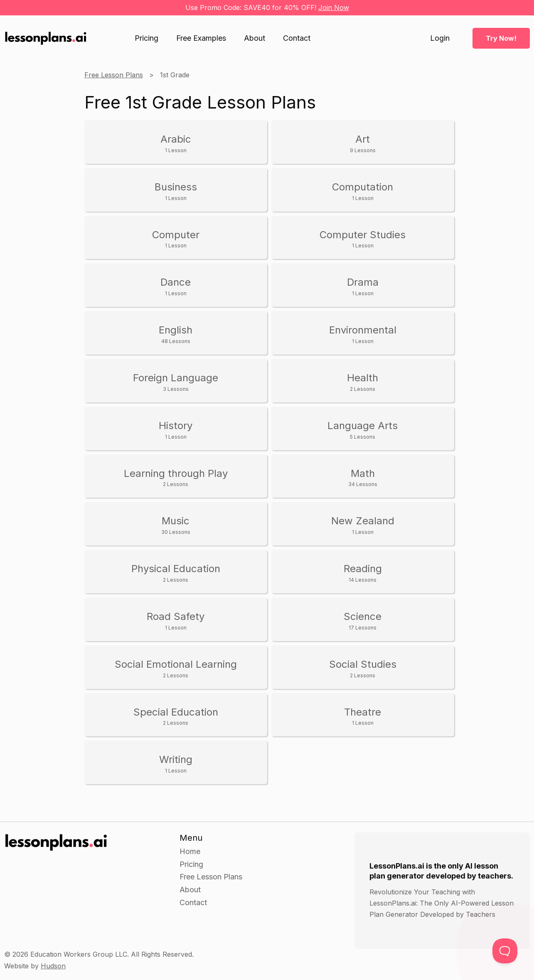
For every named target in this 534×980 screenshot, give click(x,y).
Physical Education (176, 573)
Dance (176, 286)
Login (440, 38)
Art (363, 143)
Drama (363, 286)
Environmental (363, 334)
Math (363, 478)
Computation (363, 191)
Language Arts (363, 430)
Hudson (53, 966)
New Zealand (363, 525)
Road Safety (176, 621)
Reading (363, 573)
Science (363, 621)
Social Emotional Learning (176, 668)
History (176, 430)
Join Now (334, 7)
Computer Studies (363, 239)
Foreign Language (176, 382)
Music (176, 525)
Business (176, 191)
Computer (176, 239)
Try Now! (501, 38)
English (176, 334)
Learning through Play (176, 478)
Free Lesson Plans (114, 75)
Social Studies (363, 668)
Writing (176, 764)
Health (363, 382)
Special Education (176, 716)
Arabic (176, 143)
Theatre (363, 716)
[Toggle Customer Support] (505, 951)
